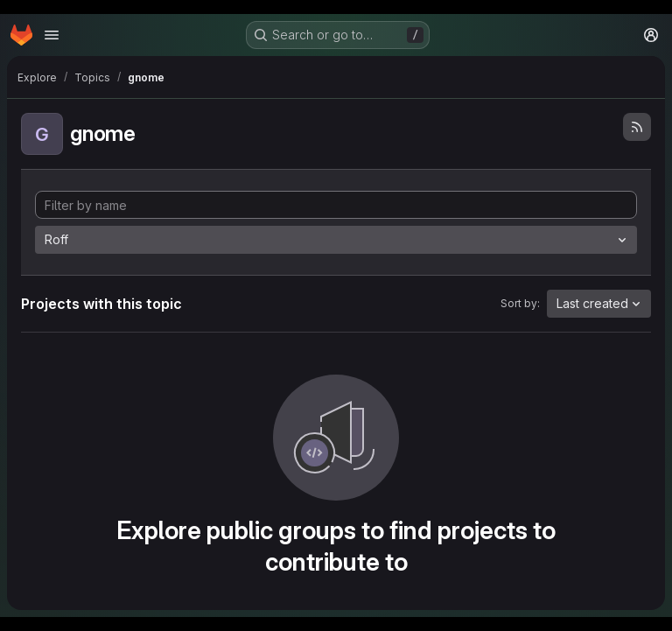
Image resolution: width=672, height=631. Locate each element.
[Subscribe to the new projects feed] (637, 127)
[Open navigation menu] (52, 35)
